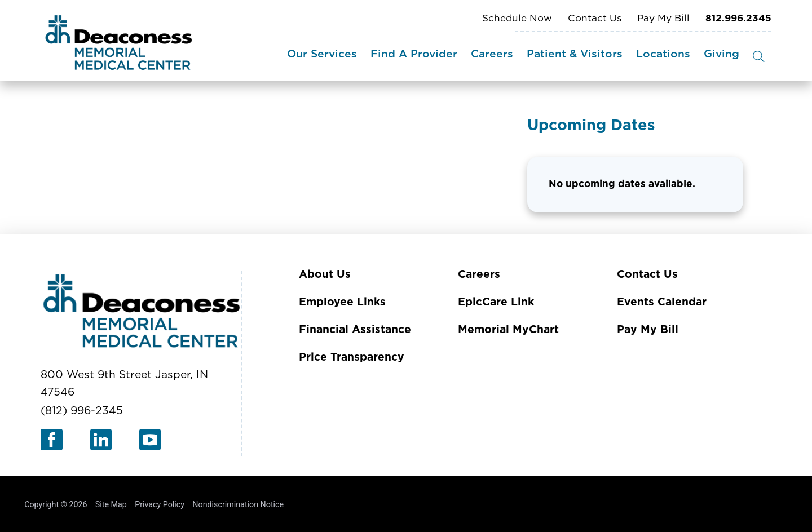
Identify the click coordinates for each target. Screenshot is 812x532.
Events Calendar (662, 302)
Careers (492, 54)
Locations (663, 54)
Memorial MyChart (508, 330)
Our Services (322, 54)
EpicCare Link (496, 302)
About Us (325, 275)
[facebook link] (52, 440)
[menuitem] (322, 56)
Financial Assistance (355, 330)
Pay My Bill (663, 18)
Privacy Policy (160, 504)
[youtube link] (150, 440)
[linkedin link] (101, 440)
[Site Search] (759, 57)
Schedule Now (517, 18)
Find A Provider (414, 54)
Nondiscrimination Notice (238, 504)
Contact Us (595, 18)
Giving (721, 54)
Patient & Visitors (575, 54)
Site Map (111, 504)
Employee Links (342, 302)
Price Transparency (352, 358)
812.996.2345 (738, 18)
